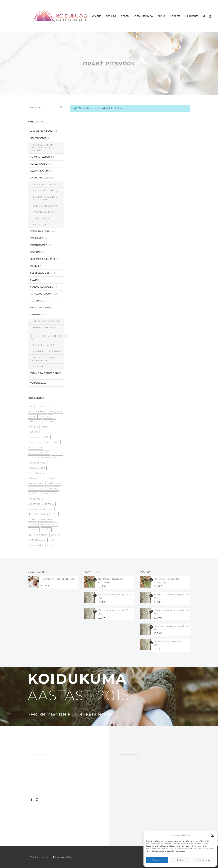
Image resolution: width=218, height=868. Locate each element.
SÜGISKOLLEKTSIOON (41, 273)
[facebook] (32, 799)
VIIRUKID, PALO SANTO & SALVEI (46, 373)
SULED (34, 280)
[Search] (204, 16)
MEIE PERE (175, 16)
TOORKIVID (39, 218)
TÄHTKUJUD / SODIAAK (42, 294)
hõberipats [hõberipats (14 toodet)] (35, 442)
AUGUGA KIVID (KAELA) (42, 131)
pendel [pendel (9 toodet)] (33, 494)
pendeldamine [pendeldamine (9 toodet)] (49, 494)
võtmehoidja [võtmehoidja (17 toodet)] (36, 545)
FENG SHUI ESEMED (40, 157)
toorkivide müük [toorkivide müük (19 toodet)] (38, 535)
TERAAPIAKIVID (42, 212)
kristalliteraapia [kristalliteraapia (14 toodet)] (37, 468)
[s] (46, 107)
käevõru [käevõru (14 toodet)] (52, 478)
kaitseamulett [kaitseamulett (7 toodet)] (52, 442)
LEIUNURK (35, 252)
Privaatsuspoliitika (63, 857)
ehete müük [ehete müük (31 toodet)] (45, 416)
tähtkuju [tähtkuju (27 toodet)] (55, 535)
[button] (212, 835)
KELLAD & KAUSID (39, 171)
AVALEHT (96, 16)
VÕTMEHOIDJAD (38, 383)
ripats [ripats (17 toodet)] (32, 519)
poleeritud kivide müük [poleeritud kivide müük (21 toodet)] (42, 504)
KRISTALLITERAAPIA (143, 16)
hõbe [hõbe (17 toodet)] (45, 427)
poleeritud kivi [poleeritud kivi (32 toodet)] (37, 499)
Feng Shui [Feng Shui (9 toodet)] (49, 422)
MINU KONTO (192, 16)
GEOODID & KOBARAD (45, 184)
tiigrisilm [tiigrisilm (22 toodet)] (34, 530)
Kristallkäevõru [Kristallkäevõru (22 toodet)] (37, 473)
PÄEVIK (161, 16)
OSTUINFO (111, 16)
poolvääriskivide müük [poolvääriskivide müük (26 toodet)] (41, 509)
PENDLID (35, 266)
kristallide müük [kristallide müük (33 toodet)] (38, 463)
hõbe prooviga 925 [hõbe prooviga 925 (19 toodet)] (39, 437)
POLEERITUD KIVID (43, 206)
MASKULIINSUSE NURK (45, 351)
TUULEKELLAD (37, 301)
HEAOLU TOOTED (39, 164)
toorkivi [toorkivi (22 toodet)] (46, 530)
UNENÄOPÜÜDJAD (39, 308)
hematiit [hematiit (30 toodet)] (34, 427)
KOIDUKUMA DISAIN (40, 231)
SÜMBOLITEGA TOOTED (42, 287)
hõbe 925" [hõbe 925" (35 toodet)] (34, 432)
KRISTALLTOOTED (39, 245)
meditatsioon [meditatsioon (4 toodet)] (54, 483)
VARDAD (38, 225)
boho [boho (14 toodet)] (32, 416)
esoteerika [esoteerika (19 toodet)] (34, 422)
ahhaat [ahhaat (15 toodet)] (33, 406)
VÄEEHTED (36, 315)
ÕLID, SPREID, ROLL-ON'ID (43, 259)
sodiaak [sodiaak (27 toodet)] (33, 524)
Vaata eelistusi (203, 860)
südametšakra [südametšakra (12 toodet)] (49, 524)
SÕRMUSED (39, 367)
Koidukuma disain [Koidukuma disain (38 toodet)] (39, 458)
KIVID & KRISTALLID (40, 178)
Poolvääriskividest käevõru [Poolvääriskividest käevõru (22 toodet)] (43, 514)
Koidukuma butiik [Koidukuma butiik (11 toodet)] (39, 452)
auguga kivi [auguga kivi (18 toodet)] (56, 411)
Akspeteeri (157, 860)
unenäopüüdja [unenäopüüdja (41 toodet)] (37, 540)
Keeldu (180, 860)
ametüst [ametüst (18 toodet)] (45, 406)
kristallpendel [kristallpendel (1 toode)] (36, 478)
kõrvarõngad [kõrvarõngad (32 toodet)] (36, 483)
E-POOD (125, 16)
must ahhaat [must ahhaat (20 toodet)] (36, 488)
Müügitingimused (38, 857)
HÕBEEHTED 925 (42, 328)
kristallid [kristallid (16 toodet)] (57, 458)
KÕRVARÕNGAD (42, 345)
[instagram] (37, 799)
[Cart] (211, 16)
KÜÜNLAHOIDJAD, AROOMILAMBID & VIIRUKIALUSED (42, 148)
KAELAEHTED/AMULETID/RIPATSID (49, 336)
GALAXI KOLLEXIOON (45, 321)
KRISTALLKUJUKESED (44, 191)
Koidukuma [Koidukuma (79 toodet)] (35, 447)
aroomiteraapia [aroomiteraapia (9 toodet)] (37, 411)
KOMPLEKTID (37, 238)
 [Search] (61, 108)
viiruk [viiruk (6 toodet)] (52, 540)
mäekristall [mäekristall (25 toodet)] (53, 488)
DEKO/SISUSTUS (38, 138)
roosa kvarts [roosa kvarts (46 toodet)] (45, 519)
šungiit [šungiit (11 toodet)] (50, 545)
